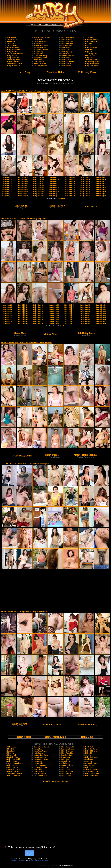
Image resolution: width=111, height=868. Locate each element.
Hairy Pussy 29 (7, 177)
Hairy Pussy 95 (101, 189)
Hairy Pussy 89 (101, 177)
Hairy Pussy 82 (85, 183)
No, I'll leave (44, 860)
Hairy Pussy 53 (38, 185)
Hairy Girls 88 (85, 323)
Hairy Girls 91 (101, 309)
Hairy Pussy (24, 72)
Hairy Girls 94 (101, 315)
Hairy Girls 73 (69, 313)
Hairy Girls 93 (101, 313)
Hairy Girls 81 (85, 309)
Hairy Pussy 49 (38, 177)
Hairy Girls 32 (7, 311)
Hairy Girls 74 (69, 315)
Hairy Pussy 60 (54, 179)
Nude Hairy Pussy (13, 60)
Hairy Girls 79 (85, 305)
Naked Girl (65, 54)
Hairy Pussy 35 (7, 189)
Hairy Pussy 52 (38, 183)
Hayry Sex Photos (91, 39)
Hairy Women (66, 64)
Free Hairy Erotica (68, 39)
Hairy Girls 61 (54, 309)
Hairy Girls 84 (85, 315)
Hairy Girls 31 (7, 309)
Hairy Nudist (38, 54)
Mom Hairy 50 (12, 39)
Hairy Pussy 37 (7, 194)
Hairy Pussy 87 (85, 194)
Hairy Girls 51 (38, 309)
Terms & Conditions (17, 860)
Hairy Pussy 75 (70, 189)
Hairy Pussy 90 (101, 179)
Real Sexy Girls (67, 45)
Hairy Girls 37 (7, 321)
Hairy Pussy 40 (23, 179)
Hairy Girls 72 (69, 311)
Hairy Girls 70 (69, 307)
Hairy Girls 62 (54, 311)
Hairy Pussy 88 (85, 196)
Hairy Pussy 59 (54, 177)
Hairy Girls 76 (69, 319)
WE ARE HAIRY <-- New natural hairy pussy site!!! (24, 219)
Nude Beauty (38, 43)
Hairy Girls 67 (54, 321)
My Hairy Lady (67, 52)
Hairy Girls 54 (38, 315)
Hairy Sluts (38, 39)
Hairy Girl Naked (91, 48)
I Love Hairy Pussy (40, 56)
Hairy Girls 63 (54, 313)
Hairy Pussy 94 (101, 187)
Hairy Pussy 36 (7, 192)
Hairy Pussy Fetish (14, 50)
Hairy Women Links (56, 737)
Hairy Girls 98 (101, 323)
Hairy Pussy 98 (101, 196)
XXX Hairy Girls (91, 54)
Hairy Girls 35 (7, 317)
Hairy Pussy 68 (54, 196)
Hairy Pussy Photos (92, 64)
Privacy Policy (34, 860)
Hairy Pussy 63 (54, 185)
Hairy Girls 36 (7, 319)
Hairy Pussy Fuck (13, 58)
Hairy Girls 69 (69, 305)
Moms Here (11, 43)
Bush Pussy (11, 41)
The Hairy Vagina (91, 60)
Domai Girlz (66, 48)
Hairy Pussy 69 (70, 177)
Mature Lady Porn (68, 56)
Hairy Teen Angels (40, 41)
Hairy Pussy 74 (70, 187)
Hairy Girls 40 (22, 307)
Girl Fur (88, 45)
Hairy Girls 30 (7, 307)
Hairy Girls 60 (54, 307)
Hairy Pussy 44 (23, 187)
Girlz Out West (39, 62)
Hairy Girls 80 (85, 307)
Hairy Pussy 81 (85, 181)
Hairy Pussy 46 (23, 192)
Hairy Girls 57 (38, 321)
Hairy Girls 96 (101, 319)
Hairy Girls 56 (38, 319)
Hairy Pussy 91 (101, 181)
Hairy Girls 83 (85, 313)
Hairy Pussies (12, 52)
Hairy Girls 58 (38, 323)
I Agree (30, 854)
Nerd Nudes (89, 50)
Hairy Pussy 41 (23, 181)
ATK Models (11, 37)
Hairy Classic (66, 60)
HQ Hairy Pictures (40, 66)
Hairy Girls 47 (22, 321)
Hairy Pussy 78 (70, 196)
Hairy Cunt (65, 50)
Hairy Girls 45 (22, 317)
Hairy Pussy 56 (38, 192)
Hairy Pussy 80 (85, 179)
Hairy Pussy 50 (38, 179)
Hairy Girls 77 (69, 321)
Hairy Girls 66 (54, 319)
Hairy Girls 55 (38, 317)
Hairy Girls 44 (22, 315)
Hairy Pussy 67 (54, 194)
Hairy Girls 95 (101, 317)
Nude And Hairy (55, 72)
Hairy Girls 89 (101, 305)
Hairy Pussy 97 (101, 194)
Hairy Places (66, 58)
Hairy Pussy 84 (85, 187)
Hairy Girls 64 (54, 315)
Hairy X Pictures (91, 41)
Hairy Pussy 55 (38, 189)
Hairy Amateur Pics (68, 37)
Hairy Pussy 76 (70, 192)
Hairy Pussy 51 (38, 181)
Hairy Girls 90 (101, 307)
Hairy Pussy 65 (54, 189)
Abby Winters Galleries (42, 37)
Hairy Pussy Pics (67, 43)
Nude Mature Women (15, 64)
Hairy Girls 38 (7, 323)
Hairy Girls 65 (54, 317)
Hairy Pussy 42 (23, 183)
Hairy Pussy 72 (70, 183)
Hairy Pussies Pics (13, 66)
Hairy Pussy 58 (38, 196)
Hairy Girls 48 (22, 323)
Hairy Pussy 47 (23, 194)
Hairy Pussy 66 (54, 192)
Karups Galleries (13, 62)
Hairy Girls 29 (7, 305)
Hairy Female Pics (92, 66)
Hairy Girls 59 (54, 305)
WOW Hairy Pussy (92, 62)
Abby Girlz (38, 60)
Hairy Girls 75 (69, 317)
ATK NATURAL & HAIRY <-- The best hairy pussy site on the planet (31, 91)
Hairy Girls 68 (54, 323)
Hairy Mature (12, 56)
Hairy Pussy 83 (85, 185)
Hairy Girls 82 (85, 311)
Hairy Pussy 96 (101, 192)
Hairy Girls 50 (38, 307)
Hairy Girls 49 (38, 305)
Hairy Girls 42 (22, 311)
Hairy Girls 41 (22, 309)
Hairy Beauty (39, 52)
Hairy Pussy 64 (54, 187)
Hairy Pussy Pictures (41, 50)
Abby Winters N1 (40, 64)
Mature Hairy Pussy (41, 45)
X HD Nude (89, 37)
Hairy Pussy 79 (85, 177)
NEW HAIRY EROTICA (55, 80)
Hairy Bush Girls (40, 48)
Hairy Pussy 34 (7, 187)
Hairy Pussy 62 (54, 183)
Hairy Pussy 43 (23, 185)
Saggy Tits (89, 52)
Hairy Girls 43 (22, 313)
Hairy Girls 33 (7, 313)
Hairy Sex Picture (67, 62)
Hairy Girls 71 (69, 309)
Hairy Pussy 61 (54, 181)
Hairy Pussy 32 (7, 183)
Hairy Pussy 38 (7, 196)
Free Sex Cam (90, 56)
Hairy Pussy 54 (38, 187)
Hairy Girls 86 (85, 319)
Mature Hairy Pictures (15, 54)
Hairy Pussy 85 (85, 189)
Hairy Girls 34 (7, 315)
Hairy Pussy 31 (7, 181)
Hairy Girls (89, 58)
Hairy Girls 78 (69, 323)
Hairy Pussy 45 (23, 189)
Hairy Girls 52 (38, 311)
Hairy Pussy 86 (85, 192)
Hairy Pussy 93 (101, 185)
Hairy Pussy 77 (70, 194)
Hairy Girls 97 (101, 321)
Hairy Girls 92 (101, 311)
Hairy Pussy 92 (101, 183)
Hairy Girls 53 (38, 313)
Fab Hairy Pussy (13, 48)
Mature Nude (12, 45)
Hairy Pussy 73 (70, 185)
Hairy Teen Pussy (67, 41)
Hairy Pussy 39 (23, 177)
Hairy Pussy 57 (38, 194)
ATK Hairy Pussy (87, 72)
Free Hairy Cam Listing (56, 781)
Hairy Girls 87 (85, 321)
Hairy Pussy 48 (23, 196)
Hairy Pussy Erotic (40, 58)
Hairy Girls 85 (85, 317)
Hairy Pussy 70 (70, 179)
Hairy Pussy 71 (70, 181)
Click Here (63, 198)
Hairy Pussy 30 (7, 179)
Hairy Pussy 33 (7, 185)
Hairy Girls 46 (22, 319)
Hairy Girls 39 (22, 305)
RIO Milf (89, 43)
